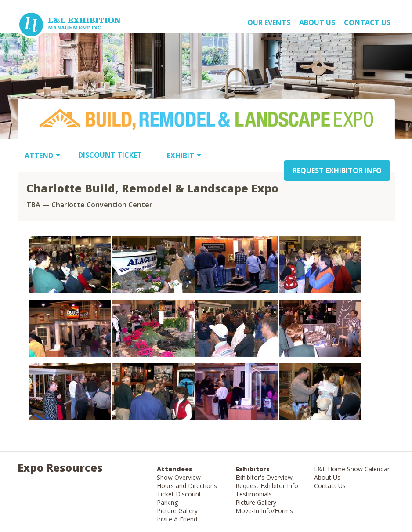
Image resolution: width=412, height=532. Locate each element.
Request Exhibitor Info (267, 486)
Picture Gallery (177, 511)
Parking (167, 502)
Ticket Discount (179, 494)
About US (317, 22)
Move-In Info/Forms (264, 511)
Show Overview (179, 477)
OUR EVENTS (269, 22)
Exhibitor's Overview (264, 477)
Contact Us (367, 22)
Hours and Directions (187, 486)
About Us (327, 477)
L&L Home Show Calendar (352, 469)
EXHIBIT (181, 156)
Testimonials (254, 494)
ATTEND (39, 156)
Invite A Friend (177, 519)
